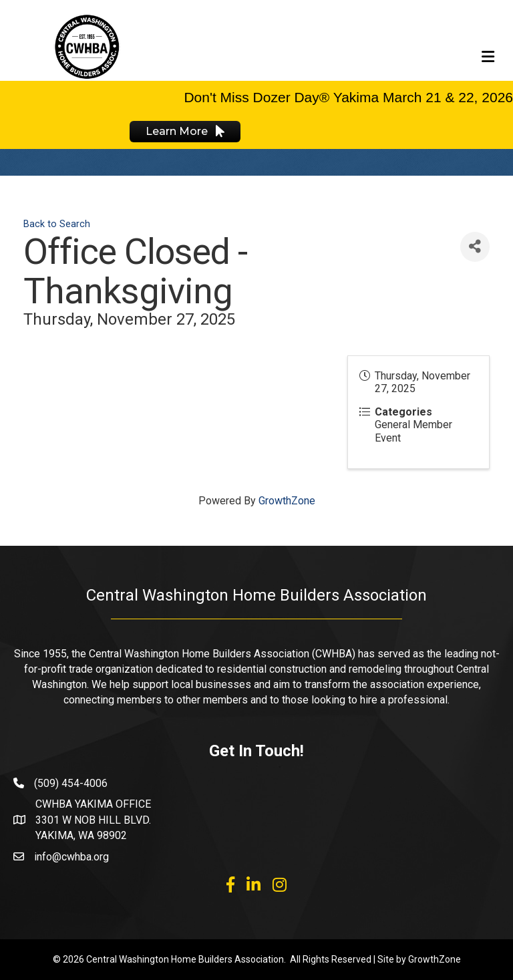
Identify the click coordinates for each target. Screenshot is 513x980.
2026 (495, 97)
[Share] (475, 247)
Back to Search (57, 224)
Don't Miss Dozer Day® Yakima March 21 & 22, (331, 97)
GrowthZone (287, 501)
